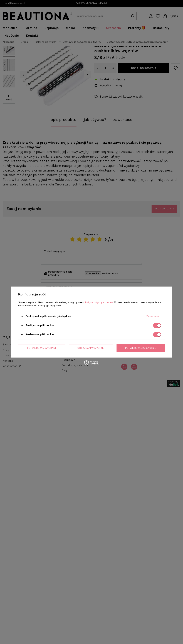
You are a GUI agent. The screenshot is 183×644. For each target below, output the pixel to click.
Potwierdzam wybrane (42, 348)
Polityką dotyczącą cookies (99, 302)
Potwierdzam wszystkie (141, 348)
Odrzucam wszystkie (91, 348)
